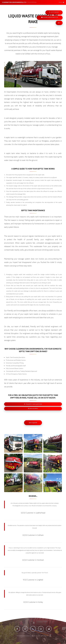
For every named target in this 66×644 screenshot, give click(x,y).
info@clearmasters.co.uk (51, 17)
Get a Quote (33, 423)
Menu (60, 2)
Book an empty (34, 409)
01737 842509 (55, 12)
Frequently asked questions (34, 404)
